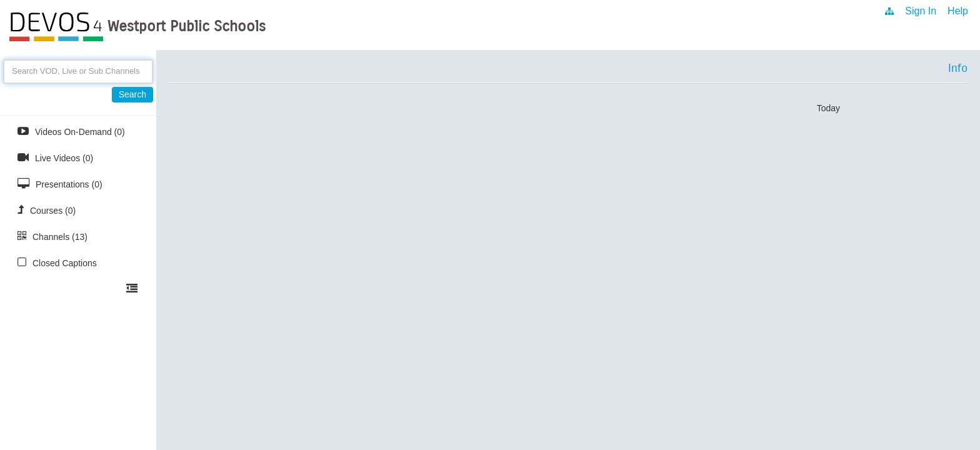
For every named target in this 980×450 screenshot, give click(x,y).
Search (132, 94)
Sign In (921, 11)
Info (958, 68)
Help (958, 11)
